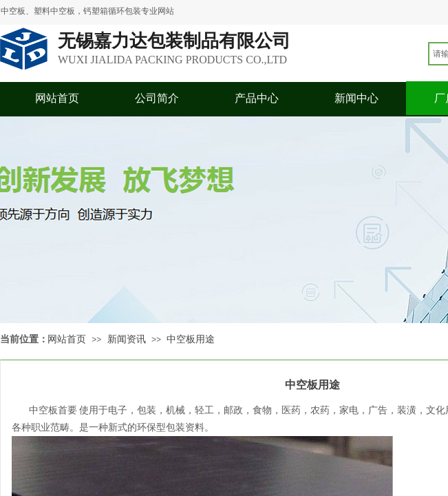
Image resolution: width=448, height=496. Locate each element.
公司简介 (157, 98)
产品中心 (257, 98)
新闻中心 (356, 98)
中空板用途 (191, 339)
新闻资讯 (127, 339)
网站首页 (57, 98)
